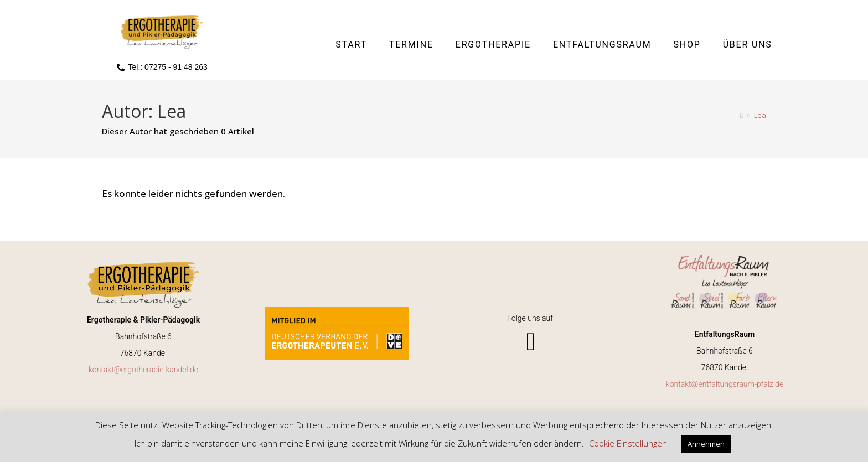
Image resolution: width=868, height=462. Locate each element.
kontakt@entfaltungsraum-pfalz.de (725, 384)
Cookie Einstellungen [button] (628, 443)
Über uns (748, 45)
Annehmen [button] (706, 444)
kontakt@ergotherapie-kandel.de (143, 370)
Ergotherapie (493, 45)
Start (351, 45)
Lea (760, 115)
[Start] (742, 115)
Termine (411, 45)
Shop (687, 45)
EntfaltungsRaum (602, 45)
